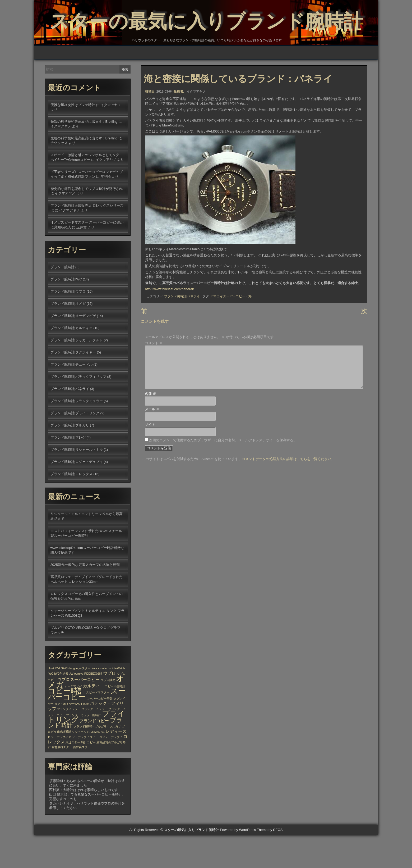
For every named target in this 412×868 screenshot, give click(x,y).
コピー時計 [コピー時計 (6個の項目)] (67, 724)
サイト (150, 460)
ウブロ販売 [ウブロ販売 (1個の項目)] (108, 713)
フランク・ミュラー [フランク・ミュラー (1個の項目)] (94, 742)
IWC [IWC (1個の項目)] (51, 707)
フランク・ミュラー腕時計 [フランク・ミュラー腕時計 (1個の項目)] (84, 748)
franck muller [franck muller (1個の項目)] (99, 701)
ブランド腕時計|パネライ (182, 331)
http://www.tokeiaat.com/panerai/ (170, 323)
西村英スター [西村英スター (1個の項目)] (82, 780)
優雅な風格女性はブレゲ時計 (73, 138)
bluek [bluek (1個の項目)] (51, 701)
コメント (154, 379)
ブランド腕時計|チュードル (71, 397)
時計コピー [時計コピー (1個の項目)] (88, 775)
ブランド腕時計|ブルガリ (70, 458)
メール (152, 445)
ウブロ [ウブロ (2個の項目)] (109, 706)
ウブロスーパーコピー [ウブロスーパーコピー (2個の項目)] (78, 712)
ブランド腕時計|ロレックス (71, 507)
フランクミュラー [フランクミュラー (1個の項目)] (69, 742)
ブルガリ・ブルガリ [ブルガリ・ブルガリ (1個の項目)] (108, 760)
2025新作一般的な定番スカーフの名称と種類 (85, 598)
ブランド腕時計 (63, 300)
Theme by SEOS (270, 863)
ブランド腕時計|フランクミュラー (77, 434)
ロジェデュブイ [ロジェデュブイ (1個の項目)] (58, 770)
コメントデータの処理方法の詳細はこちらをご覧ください (286, 494)
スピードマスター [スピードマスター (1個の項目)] (98, 725)
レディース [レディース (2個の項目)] (116, 764)
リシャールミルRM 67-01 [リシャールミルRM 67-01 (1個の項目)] (88, 765)
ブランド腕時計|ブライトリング (75, 446)
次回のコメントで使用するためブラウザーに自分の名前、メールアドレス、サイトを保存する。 (223, 476)
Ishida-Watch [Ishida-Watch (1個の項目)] (117, 701)
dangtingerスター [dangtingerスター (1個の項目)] (79, 701)
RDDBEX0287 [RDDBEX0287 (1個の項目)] (93, 707)
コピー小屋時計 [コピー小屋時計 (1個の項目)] (115, 719)
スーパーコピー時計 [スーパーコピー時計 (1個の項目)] (99, 731)
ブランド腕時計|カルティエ (71, 361)
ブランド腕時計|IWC (66, 312)
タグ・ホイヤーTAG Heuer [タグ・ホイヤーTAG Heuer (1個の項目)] (72, 737)
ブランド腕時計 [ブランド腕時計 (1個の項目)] (84, 760)
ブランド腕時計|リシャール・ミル (77, 483)
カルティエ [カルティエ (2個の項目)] (94, 719)
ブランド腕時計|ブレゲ (68, 471)
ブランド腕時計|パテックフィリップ (78, 410)
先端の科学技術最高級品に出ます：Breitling (84, 155)
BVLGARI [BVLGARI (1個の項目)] (62, 701)
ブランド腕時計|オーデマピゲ (73, 349)
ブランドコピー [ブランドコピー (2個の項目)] (94, 754)
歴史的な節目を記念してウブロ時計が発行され (87, 222)
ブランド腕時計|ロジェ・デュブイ (77, 495)
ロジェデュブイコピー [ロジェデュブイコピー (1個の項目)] (84, 770)
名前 (151, 430)
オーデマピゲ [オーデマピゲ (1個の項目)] (73, 719)
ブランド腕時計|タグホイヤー (73, 385)
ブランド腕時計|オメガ (68, 337)
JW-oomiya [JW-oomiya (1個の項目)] (76, 707)
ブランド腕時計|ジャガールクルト (77, 373)
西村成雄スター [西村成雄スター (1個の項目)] (62, 780)
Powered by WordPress (238, 863)
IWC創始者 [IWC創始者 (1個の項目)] (61, 707)
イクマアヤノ (196, 126)
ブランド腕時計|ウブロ (68, 324)
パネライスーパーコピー (228, 331)
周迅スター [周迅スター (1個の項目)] (73, 775)
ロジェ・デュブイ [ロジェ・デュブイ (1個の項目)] (111, 770)
